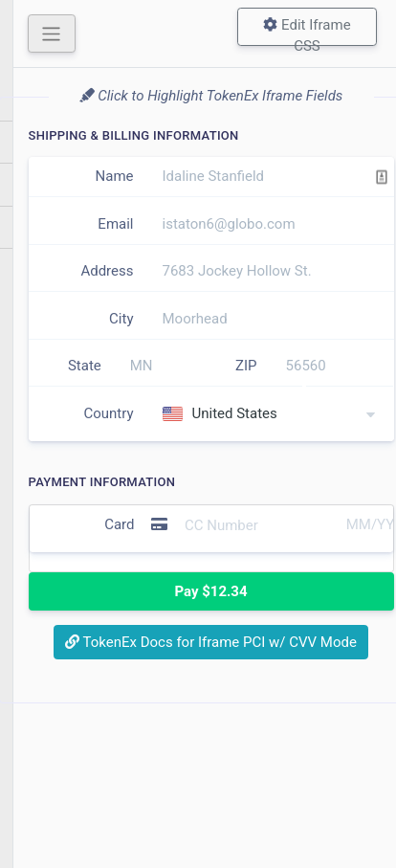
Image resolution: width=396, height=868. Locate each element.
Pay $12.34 (210, 591)
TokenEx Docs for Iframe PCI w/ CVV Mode (211, 642)
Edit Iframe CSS (307, 31)
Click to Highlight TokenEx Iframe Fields (211, 96)
